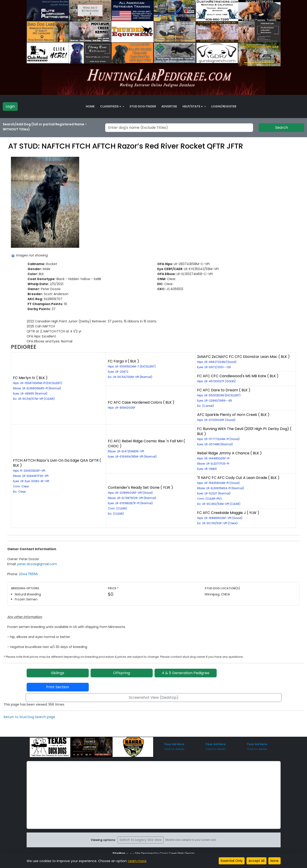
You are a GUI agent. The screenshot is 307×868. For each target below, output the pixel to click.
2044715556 (28, 574)
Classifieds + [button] (111, 106)
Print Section (58, 687)
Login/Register (224, 106)
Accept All (256, 861)
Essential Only (232, 861)
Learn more (137, 861)
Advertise (169, 106)
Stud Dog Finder (143, 106)
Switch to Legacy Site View (141, 840)
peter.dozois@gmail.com (37, 564)
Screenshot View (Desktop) (154, 697)
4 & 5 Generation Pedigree (186, 673)
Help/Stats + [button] (193, 106)
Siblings (58, 673)
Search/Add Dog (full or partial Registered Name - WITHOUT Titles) (45, 127)
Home (90, 106)
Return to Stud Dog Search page (29, 717)
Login (10, 106)
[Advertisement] (154, 795)
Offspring (122, 673)
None (274, 861)
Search (282, 128)
